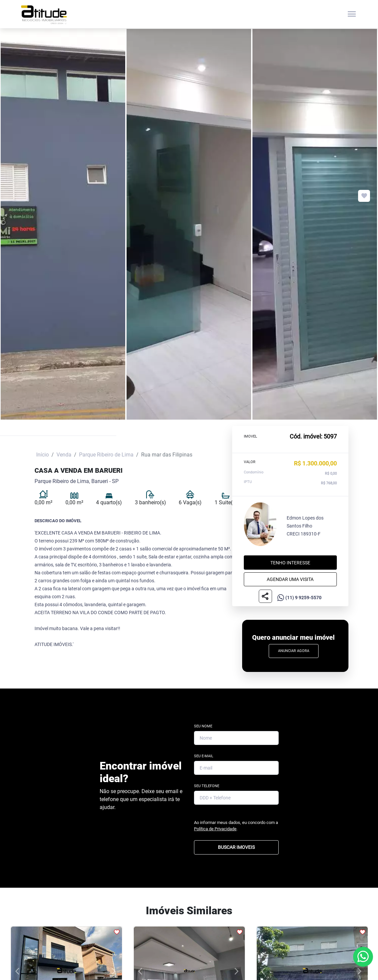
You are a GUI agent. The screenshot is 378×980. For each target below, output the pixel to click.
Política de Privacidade (215, 829)
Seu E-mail (204, 756)
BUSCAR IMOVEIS (236, 847)
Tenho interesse (290, 563)
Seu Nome (203, 726)
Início (43, 455)
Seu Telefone (207, 786)
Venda (64, 455)
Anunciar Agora (294, 651)
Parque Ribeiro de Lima (106, 455)
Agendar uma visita (290, 579)
